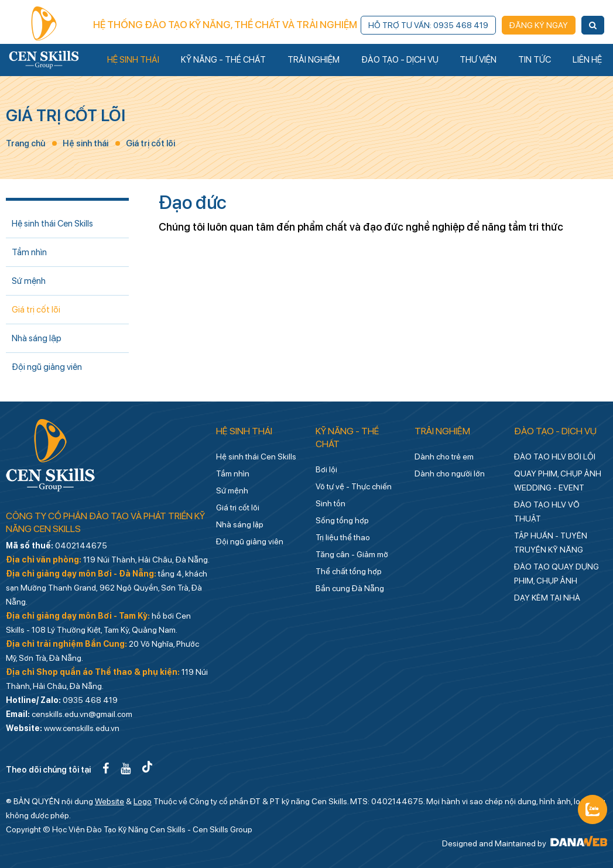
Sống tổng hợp (342, 520)
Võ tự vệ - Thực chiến (354, 486)
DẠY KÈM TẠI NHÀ (547, 598)
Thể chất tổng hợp (349, 571)
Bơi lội (326, 469)
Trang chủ (25, 143)
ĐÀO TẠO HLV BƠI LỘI (555, 457)
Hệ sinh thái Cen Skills (52, 224)
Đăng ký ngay (539, 25)
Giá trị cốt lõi (66, 115)
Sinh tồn (331, 503)
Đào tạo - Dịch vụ (555, 431)
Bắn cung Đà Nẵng (350, 588)
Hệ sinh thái (85, 143)
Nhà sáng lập (37, 338)
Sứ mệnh (29, 281)
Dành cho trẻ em (444, 457)
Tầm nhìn (29, 252)
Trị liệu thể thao (343, 537)
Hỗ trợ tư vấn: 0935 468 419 (428, 25)
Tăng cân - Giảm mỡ (352, 554)
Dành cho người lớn (450, 474)
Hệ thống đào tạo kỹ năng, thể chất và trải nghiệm (225, 25)
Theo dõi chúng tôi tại (48, 770)
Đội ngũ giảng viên (47, 367)
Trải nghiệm (442, 431)
